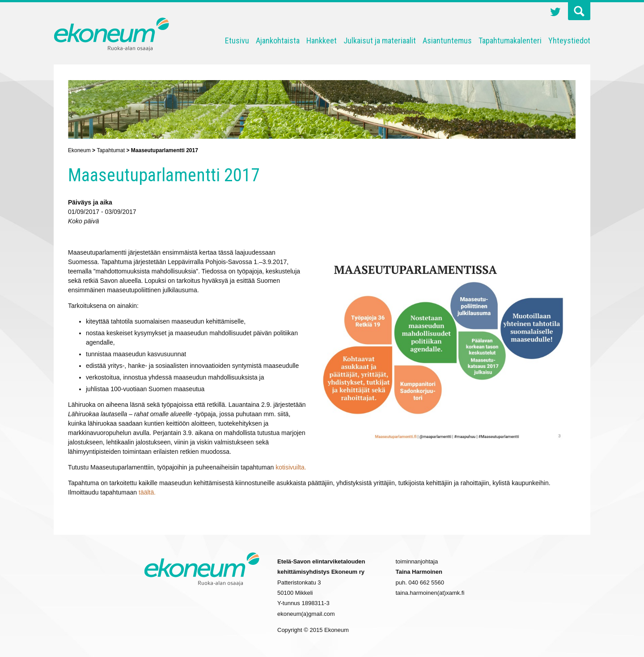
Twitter (555, 13)
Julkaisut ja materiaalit (380, 41)
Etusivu (237, 41)
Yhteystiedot (569, 41)
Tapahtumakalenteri (510, 41)
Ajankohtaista (278, 41)
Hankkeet (322, 41)
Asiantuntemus (447, 41)
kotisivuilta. (291, 467)
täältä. (147, 492)
